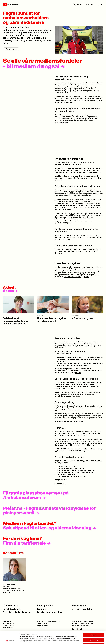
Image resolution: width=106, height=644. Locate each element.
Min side (78, 373)
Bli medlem (90, 5)
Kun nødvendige (93, 634)
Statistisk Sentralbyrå (67, 115)
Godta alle (93, 624)
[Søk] (98, 5)
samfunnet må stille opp (81, 205)
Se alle (10, 291)
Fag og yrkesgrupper (11, 49)
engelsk (86, 277)
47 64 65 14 (6, 593)
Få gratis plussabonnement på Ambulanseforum (36, 495)
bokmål (67, 277)
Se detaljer (81, 641)
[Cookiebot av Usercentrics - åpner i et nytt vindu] (10, 641)
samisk (79, 277)
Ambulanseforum (72, 237)
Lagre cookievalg (93, 629)
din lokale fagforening (93, 172)
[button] (78, 5)
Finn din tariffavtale (24, 543)
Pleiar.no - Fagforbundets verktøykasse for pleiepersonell (49, 511)
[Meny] (101, 5)
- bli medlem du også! (34, 67)
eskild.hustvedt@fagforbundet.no (13, 591)
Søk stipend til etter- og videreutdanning (47, 528)
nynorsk (73, 277)
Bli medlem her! (60, 484)
